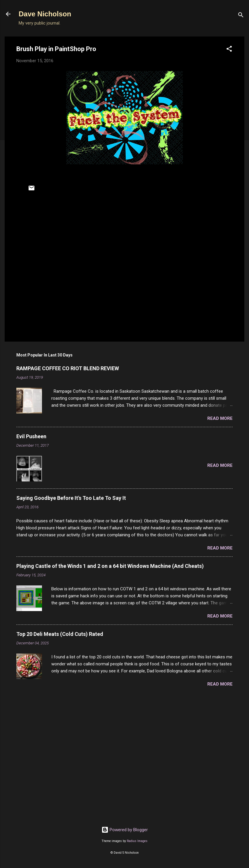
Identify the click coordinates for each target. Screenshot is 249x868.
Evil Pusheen (31, 436)
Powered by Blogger (125, 830)
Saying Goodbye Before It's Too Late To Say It (71, 498)
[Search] (241, 16)
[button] (229, 50)
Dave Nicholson (45, 14)
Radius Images (137, 841)
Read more (220, 418)
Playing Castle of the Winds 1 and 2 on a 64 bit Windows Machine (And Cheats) (110, 566)
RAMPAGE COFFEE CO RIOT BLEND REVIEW (68, 368)
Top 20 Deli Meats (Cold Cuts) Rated (60, 634)
